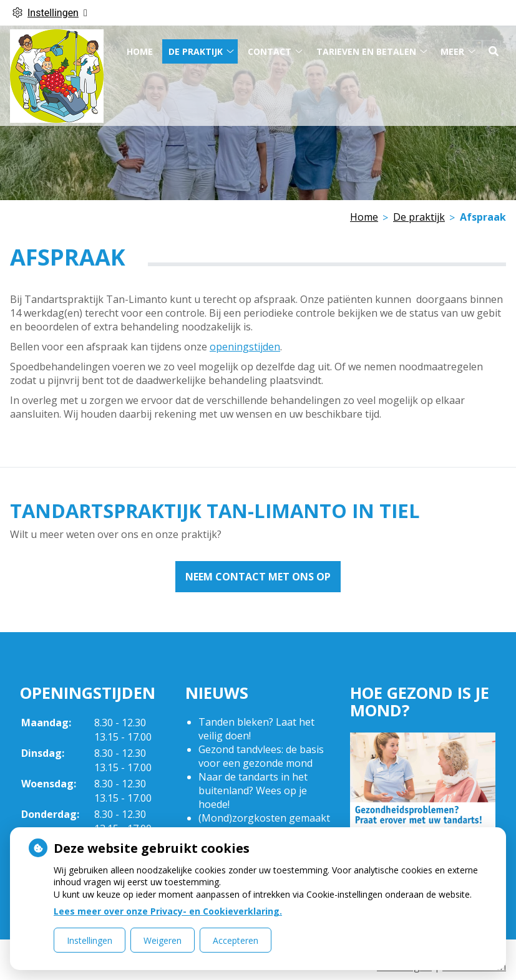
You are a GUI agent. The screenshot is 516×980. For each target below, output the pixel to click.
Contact (270, 48)
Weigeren (163, 940)
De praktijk (196, 48)
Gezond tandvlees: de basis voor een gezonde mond (261, 756)
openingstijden (245, 347)
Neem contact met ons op (258, 577)
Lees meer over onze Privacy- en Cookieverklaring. (168, 911)
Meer (452, 48)
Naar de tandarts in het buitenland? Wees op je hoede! (253, 790)
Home (140, 48)
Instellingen (90, 940)
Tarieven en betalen (366, 48)
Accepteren (236, 940)
